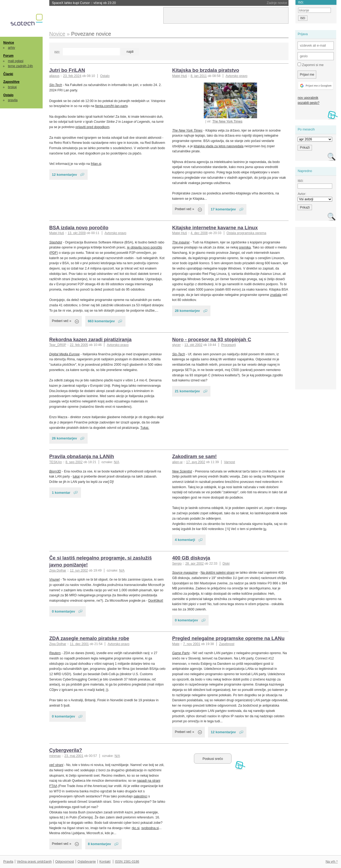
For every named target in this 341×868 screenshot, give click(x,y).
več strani (56, 765)
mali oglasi (16, 61)
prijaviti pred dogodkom (92, 127)
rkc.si (136, 828)
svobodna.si (150, 828)
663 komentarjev (101, 321)
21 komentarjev (187, 391)
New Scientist (182, 471)
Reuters (55, 653)
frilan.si (96, 164)
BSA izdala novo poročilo (79, 228)
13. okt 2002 (193, 345)
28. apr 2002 (194, 564)
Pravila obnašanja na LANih (82, 456)
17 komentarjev (223, 209)
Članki (8, 74)
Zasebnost (227, 644)
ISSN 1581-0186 (127, 862)
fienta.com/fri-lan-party (111, 106)
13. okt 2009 (77, 233)
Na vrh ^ (332, 862)
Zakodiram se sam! (194, 456)
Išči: (57, 52)
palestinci (141, 796)
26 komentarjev (64, 438)
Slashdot (56, 242)
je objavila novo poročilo (145, 247)
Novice (9, 43)
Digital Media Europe (64, 354)
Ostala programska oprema (246, 233)
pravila (13, 100)
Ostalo (8, 95)
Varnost (230, 462)
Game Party (181, 653)
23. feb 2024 (72, 76)
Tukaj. (145, 428)
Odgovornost (65, 862)
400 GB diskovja (191, 558)
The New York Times (227, 121)
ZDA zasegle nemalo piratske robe (89, 638)
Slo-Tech (56, 85)
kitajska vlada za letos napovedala (219, 146)
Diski (226, 564)
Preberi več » (184, 209)
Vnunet (54, 580)
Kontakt (105, 862)
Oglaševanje (87, 862)
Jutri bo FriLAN (67, 70)
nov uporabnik (308, 98)
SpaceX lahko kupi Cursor (84, 3)
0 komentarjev (64, 611)
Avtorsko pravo (237, 76)
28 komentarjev (187, 311)
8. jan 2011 (199, 76)
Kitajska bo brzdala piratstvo (206, 70)
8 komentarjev (100, 844)
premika (245, 247)
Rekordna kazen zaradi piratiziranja (90, 339)
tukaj (76, 476)
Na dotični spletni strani (218, 573)
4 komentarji (185, 540)
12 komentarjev (64, 175)
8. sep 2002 (74, 462)
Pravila (8, 862)
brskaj (12, 87)
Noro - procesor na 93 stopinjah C (212, 339)
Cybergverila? (66, 750)
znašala (276, 295)
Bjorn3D (55, 471)
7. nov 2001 (192, 644)
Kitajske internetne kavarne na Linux (215, 228)
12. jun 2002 (79, 570)
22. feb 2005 (79, 345)
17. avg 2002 (196, 462)
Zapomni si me (310, 65)
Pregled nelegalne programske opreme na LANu (228, 638)
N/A (117, 462)
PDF (54, 253)
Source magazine (185, 573)
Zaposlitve (11, 82)
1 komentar (61, 493)
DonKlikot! (156, 601)
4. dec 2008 (199, 233)
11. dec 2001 (79, 644)
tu (265, 529)
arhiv (12, 48)
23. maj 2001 (74, 756)
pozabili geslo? (308, 103)
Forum (8, 56)
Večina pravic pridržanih (34, 862)
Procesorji (228, 345)
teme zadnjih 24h (21, 66)
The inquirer (181, 242)
